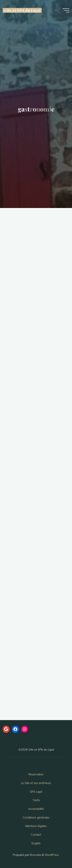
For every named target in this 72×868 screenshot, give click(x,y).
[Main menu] (66, 10)
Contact (36, 835)
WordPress (52, 855)
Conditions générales (36, 818)
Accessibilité (36, 809)
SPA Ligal (36, 792)
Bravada (35, 855)
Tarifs (36, 800)
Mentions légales (36, 826)
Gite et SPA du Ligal (22, 10)
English (36, 843)
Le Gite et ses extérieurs (36, 783)
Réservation (36, 774)
